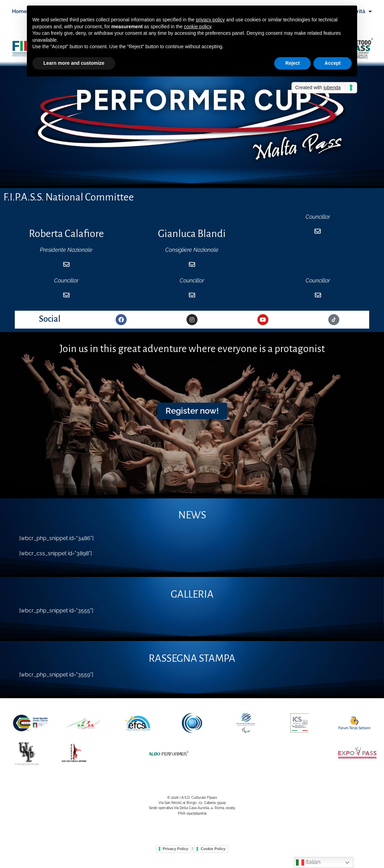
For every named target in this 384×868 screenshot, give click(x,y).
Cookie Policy (213, 861)
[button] (192, 423)
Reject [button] (292, 63)
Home (19, 11)
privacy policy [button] (210, 20)
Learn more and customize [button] (74, 63)
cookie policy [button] (197, 27)
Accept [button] (333, 63)
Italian (308, 862)
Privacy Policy (176, 861)
